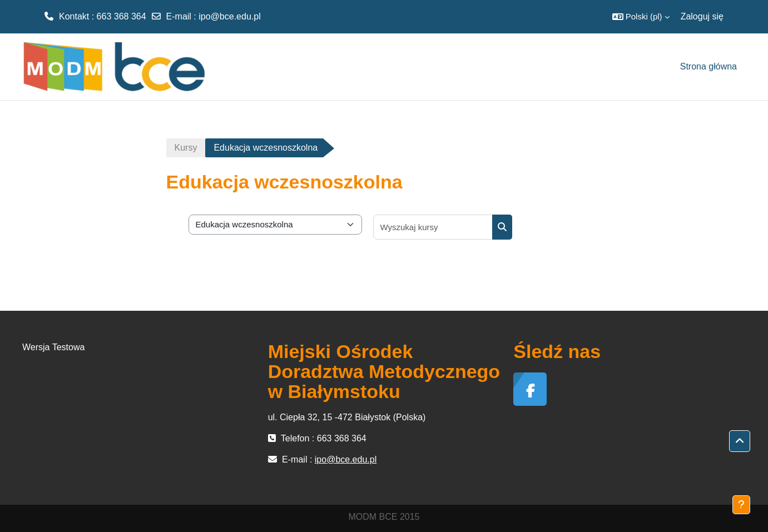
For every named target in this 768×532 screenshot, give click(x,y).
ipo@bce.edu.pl (229, 16)
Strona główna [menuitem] (708, 66)
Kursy (186, 148)
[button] (641, 17)
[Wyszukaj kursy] (433, 227)
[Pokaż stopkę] (741, 505)
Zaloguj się (702, 16)
